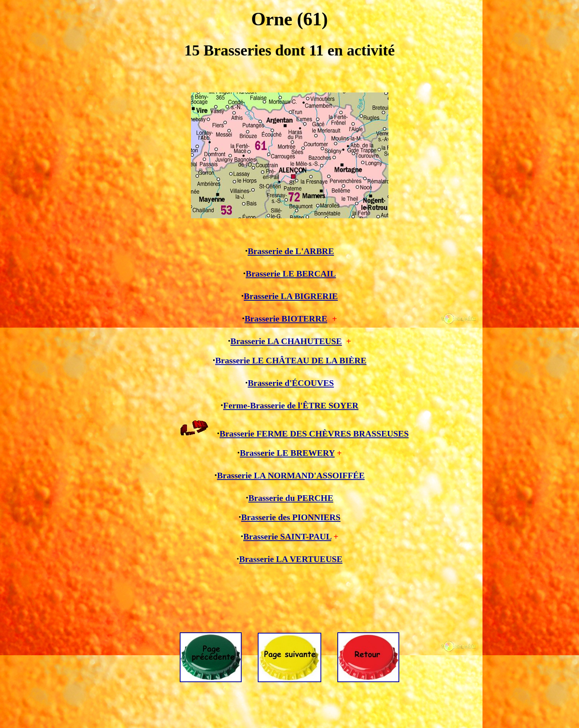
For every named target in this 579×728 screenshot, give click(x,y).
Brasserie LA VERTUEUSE (291, 559)
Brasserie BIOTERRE (286, 319)
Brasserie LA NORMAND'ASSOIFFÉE (291, 476)
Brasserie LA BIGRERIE (291, 296)
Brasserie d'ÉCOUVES (291, 383)
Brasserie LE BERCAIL (291, 274)
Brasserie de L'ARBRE (291, 251)
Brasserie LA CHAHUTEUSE (286, 341)
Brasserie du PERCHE (291, 498)
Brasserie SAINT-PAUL (287, 537)
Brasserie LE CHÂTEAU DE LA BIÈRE (291, 361)
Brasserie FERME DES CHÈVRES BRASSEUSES (314, 434)
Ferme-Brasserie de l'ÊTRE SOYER (291, 406)
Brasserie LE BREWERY (287, 453)
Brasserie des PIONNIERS (291, 517)
